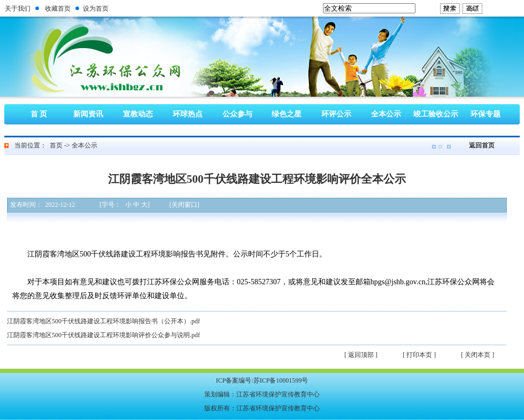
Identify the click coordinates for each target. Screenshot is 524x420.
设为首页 (96, 9)
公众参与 (237, 114)
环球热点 (188, 114)
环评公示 (336, 114)
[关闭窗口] (184, 205)
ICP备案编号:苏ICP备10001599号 (262, 380)
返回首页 (482, 145)
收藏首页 (58, 9)
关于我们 (18, 9)
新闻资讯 (88, 114)
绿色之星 (287, 114)
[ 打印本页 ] (419, 355)
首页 (56, 145)
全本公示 (386, 114)
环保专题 (486, 114)
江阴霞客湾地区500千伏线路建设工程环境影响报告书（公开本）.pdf (103, 321)
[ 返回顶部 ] (361, 355)
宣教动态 (138, 114)
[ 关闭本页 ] (477, 355)
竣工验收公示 (436, 114)
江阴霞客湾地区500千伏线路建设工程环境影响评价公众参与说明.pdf (103, 335)
